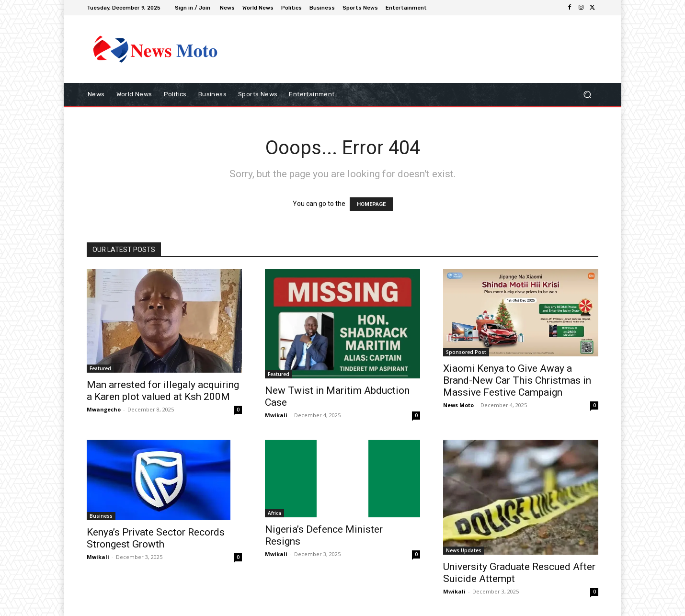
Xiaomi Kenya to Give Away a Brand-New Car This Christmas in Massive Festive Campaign (517, 380)
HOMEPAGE (371, 204)
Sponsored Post (466, 352)
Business (101, 516)
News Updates (464, 550)
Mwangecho (104, 409)
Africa (274, 513)
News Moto (458, 405)
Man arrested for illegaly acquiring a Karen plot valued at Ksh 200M (163, 391)
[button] (587, 95)
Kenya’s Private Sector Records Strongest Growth (156, 538)
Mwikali (276, 415)
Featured (100, 368)
